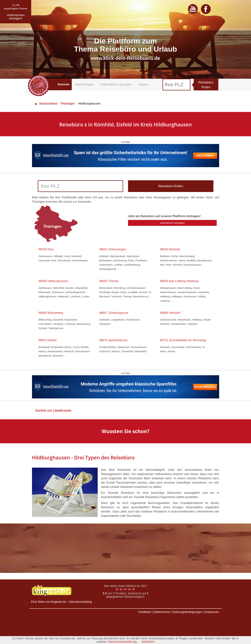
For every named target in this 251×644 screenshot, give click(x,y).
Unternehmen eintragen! (172, 223)
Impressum (212, 612)
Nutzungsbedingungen (187, 612)
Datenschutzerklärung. (123, 642)
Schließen (148, 642)
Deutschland (46, 104)
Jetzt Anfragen (84, 84)
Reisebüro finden (206, 85)
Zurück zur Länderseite (53, 410)
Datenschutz (162, 612)
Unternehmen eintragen (116, 84)
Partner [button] (144, 84)
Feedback (145, 612)
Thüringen (68, 104)
